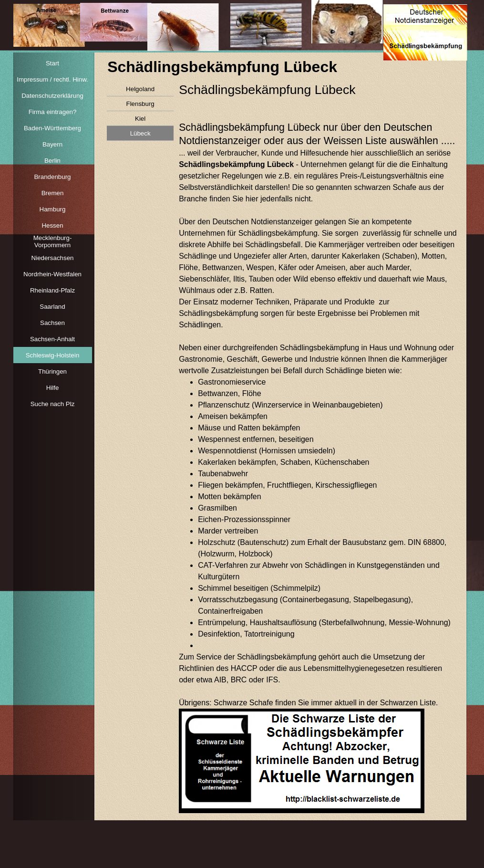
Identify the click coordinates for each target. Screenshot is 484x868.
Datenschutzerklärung (52, 96)
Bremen (53, 193)
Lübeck (140, 133)
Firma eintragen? (53, 112)
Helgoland (140, 89)
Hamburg (53, 209)
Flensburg (140, 104)
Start (52, 63)
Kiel (140, 119)
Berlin (52, 161)
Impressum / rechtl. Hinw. (52, 79)
